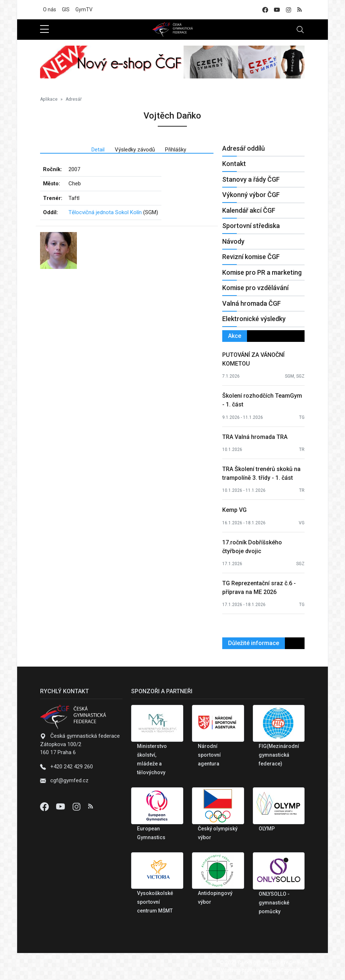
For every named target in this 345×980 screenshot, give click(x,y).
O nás (50, 9)
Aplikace (49, 99)
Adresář (74, 99)
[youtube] (277, 10)
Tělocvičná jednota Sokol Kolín (105, 212)
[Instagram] (77, 806)
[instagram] (289, 10)
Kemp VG (234, 510)
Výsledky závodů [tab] (135, 150)
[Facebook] (45, 806)
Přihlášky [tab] (176, 150)
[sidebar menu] (44, 30)
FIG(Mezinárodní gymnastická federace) (279, 755)
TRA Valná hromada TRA (255, 437)
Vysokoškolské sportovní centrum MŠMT (155, 902)
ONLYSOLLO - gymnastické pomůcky (274, 903)
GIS (66, 9)
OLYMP (267, 829)
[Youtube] (61, 806)
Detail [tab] (98, 150)
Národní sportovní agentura (209, 755)
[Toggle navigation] (300, 30)
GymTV (84, 9)
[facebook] (265, 10)
